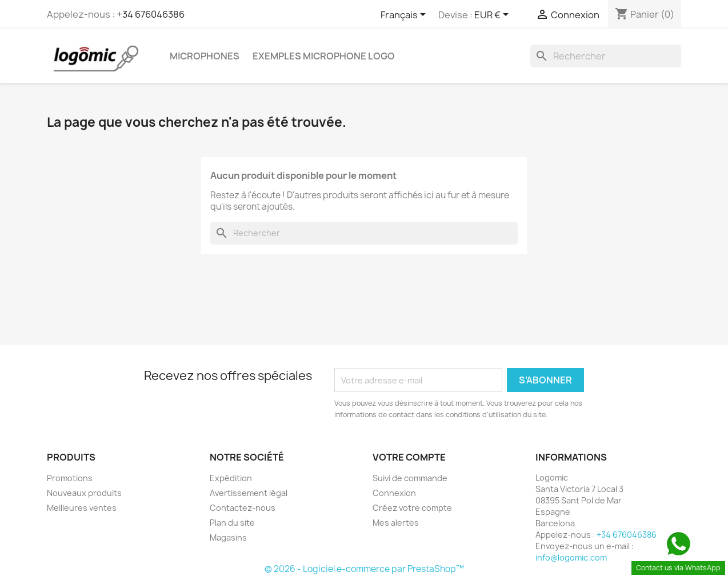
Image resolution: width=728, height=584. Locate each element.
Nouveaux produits (84, 493)
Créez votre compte (412, 508)
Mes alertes (396, 523)
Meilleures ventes (82, 508)
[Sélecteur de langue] (405, 15)
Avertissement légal (249, 493)
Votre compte (409, 457)
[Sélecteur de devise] (493, 15)
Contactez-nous (243, 508)
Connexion (394, 493)
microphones (205, 56)
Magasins (228, 537)
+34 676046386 (151, 14)
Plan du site (232, 523)
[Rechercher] (606, 56)
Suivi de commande (410, 478)
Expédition (231, 478)
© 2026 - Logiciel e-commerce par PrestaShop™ (364, 569)
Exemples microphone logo (324, 56)
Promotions (70, 478)
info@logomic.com (571, 557)
